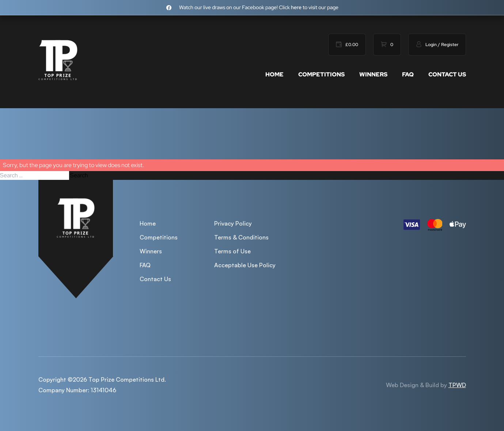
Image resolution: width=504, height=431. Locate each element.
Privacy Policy (233, 223)
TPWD (457, 385)
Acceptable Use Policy (245, 265)
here (296, 7)
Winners (373, 74)
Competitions (321, 74)
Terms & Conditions (241, 237)
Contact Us (447, 74)
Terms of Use (232, 251)
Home (274, 74)
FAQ (408, 74)
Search (79, 175)
